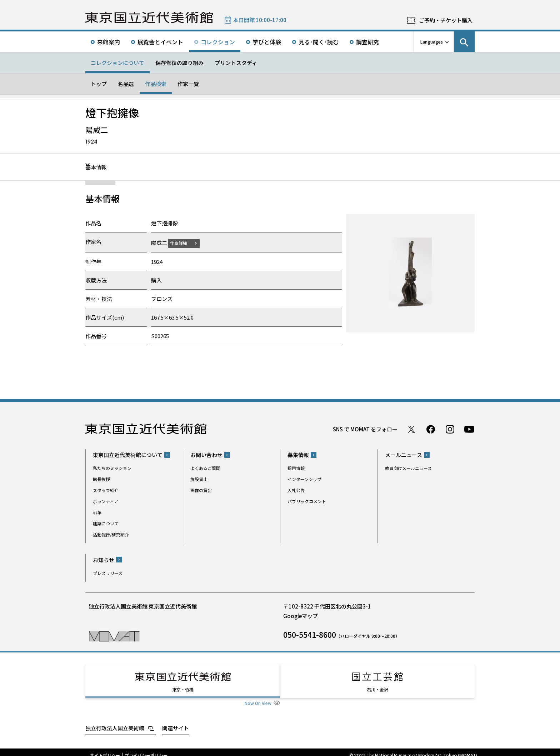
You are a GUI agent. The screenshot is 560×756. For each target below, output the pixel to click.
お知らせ (104, 559)
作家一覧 (188, 84)
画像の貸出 (201, 490)
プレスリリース (108, 573)
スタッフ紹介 (106, 490)
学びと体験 (267, 42)
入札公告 (296, 490)
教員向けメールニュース (408, 468)
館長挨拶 (101, 479)
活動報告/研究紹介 (111, 534)
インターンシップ (304, 479)
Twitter (411, 429)
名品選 (126, 84)
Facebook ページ (431, 429)
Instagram (450, 429)
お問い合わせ (206, 455)
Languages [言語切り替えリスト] (432, 42)
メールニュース (404, 455)
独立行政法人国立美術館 (115, 721)
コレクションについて (117, 63)
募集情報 (298, 455)
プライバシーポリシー (146, 749)
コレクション (218, 42)
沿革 (97, 512)
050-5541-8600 (310, 634)
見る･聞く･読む (319, 42)
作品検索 (156, 84)
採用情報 (296, 468)
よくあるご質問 (205, 468)
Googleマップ (301, 615)
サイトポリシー (105, 749)
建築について (106, 523)
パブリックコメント (307, 501)
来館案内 (109, 42)
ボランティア (106, 501)
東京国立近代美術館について (128, 455)
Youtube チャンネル (469, 429)
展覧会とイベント (160, 42)
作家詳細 (183, 243)
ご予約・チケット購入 (446, 20)
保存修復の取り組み (179, 63)
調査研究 (367, 42)
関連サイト (176, 721)
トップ (99, 84)
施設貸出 (199, 479)
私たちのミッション (112, 468)
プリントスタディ (236, 63)
